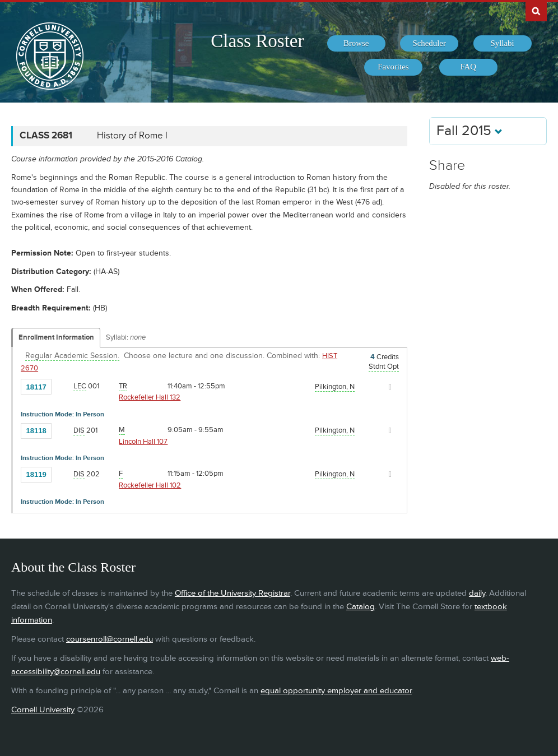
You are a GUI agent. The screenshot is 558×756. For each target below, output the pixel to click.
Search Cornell (536, 11)
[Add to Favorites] (63, 386)
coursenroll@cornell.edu (110, 639)
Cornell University (43, 710)
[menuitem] (356, 44)
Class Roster (257, 41)
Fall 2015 (469, 131)
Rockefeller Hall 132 (150, 397)
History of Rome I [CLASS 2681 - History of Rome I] (132, 136)
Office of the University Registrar (232, 593)
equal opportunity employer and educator (336, 691)
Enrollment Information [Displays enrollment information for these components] (56, 337)
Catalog (361, 607)
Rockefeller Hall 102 (150, 485)
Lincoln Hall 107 (143, 442)
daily (477, 593)
